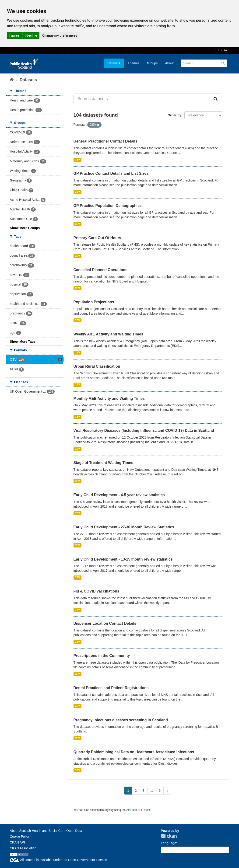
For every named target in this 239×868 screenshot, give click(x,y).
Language (169, 843)
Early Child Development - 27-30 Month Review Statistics (124, 527)
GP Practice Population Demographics (108, 206)
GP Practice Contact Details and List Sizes (111, 173)
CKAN (169, 836)
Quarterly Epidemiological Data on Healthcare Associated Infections (134, 752)
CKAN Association (23, 848)
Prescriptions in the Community (102, 656)
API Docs (143, 810)
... (152, 791)
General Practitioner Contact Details (105, 141)
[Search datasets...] (142, 99)
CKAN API (17, 842)
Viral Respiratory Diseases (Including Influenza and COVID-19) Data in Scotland (144, 431)
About (169, 63)
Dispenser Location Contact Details (105, 623)
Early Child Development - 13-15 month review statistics (123, 559)
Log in (222, 50)
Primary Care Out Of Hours (97, 238)
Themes (134, 63)
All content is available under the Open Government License (58, 860)
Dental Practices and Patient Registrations (111, 688)
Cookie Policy (20, 837)
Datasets (114, 63)
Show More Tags (23, 342)
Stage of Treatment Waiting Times (103, 463)
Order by (174, 115)
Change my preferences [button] (60, 35)
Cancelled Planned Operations (100, 270)
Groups (152, 63)
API (128, 810)
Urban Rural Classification (97, 366)
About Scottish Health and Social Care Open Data (46, 831)
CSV (77, 160)
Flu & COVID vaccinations (96, 591)
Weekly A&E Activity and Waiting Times (108, 334)
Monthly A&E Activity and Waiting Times (109, 399)
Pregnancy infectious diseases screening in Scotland (121, 720)
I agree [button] (14, 35)
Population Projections (94, 302)
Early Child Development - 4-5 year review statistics (119, 495)
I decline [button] (31, 35)
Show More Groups (25, 228)
